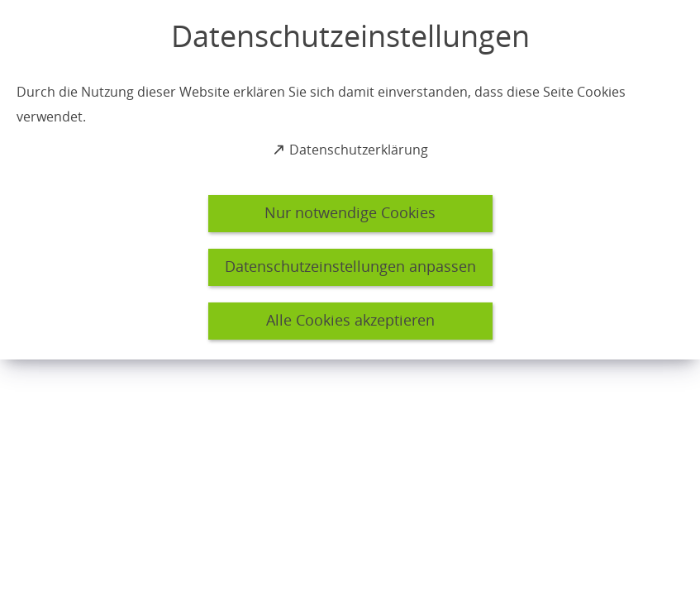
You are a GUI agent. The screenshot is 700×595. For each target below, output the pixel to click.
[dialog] (350, 180)
